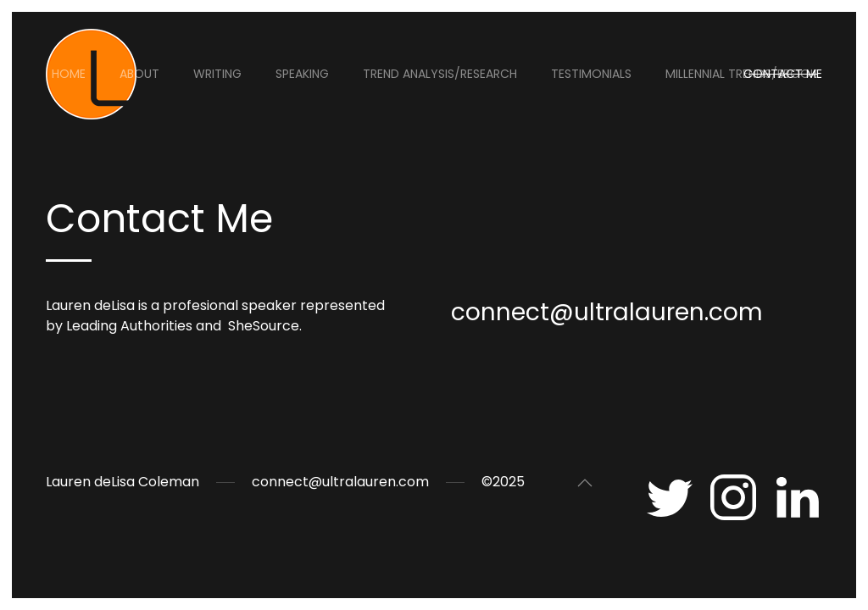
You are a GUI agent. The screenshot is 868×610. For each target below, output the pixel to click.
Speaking (302, 74)
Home (69, 74)
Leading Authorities (129, 326)
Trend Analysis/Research (440, 74)
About (139, 74)
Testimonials (591, 74)
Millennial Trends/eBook (741, 74)
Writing (217, 74)
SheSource (264, 326)
